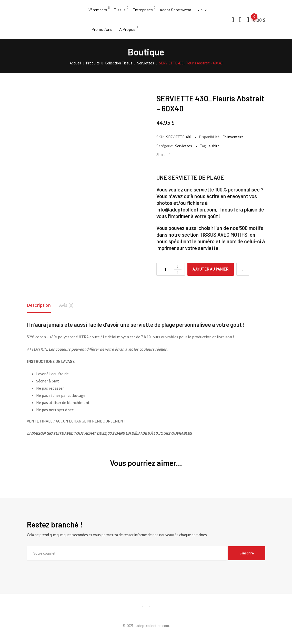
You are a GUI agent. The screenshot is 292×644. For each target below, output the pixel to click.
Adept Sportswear (175, 11)
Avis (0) (68, 313)
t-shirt (214, 153)
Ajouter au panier (212, 277)
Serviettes (184, 153)
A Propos (127, 35)
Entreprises (143, 11)
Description (39, 313)
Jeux (202, 11)
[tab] (39, 313)
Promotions (102, 35)
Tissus (120, 11)
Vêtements (98, 11)
